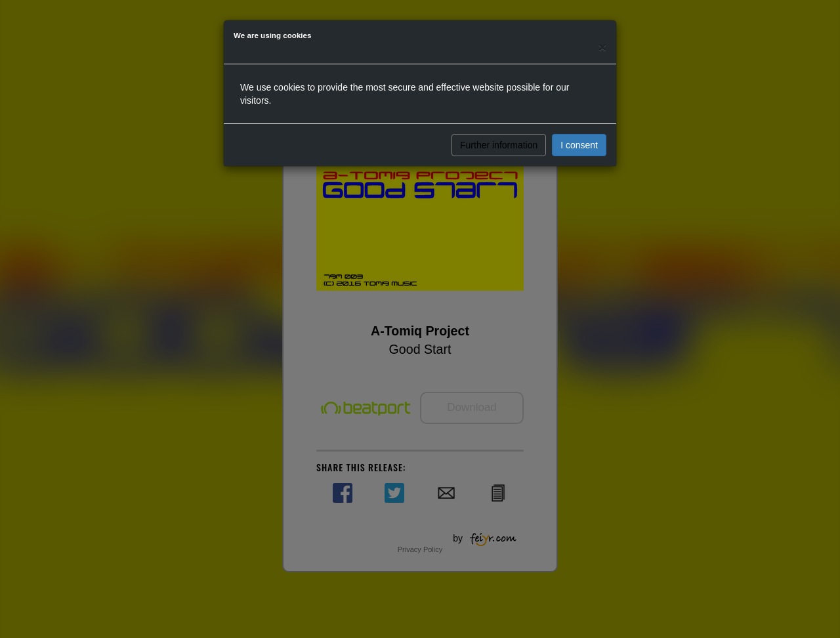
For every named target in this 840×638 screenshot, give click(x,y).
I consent (579, 145)
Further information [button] (499, 145)
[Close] (602, 47)
